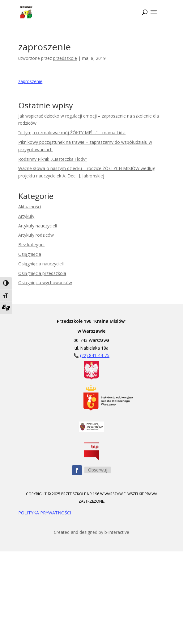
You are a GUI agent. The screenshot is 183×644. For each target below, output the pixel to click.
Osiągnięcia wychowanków (45, 283)
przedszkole (65, 58)
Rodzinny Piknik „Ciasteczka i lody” (53, 159)
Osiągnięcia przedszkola (42, 273)
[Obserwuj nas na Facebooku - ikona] (77, 470)
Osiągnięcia (30, 254)
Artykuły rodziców (36, 235)
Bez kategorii (31, 245)
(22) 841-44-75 (95, 355)
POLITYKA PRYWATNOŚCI (45, 513)
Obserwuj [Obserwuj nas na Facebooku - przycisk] (98, 470)
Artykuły (26, 216)
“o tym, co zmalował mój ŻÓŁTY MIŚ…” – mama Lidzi (72, 133)
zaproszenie (30, 81)
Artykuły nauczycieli (38, 226)
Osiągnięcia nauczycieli (41, 264)
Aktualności (30, 207)
